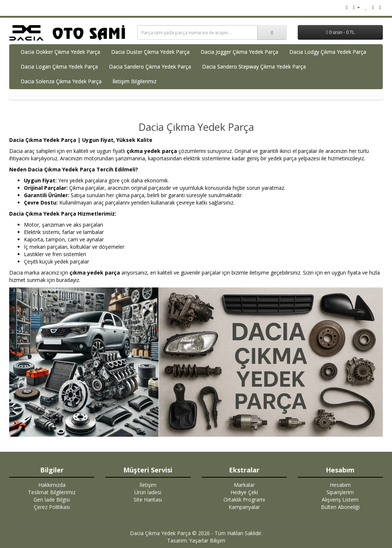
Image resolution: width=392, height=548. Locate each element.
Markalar (244, 485)
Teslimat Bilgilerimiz (52, 492)
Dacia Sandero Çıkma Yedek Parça (150, 67)
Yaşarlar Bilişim (207, 540)
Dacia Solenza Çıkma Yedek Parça (61, 81)
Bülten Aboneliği (340, 507)
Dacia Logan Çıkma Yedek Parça (59, 67)
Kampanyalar (244, 507)
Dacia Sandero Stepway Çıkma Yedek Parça (254, 67)
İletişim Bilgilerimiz (135, 81)
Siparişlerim (340, 492)
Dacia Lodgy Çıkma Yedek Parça (328, 52)
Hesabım (340, 485)
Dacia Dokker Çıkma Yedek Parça (60, 52)
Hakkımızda (52, 485)
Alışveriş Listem (340, 500)
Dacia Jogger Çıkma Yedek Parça (239, 52)
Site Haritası (148, 500)
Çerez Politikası (52, 507)
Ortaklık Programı (244, 500)
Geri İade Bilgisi (52, 500)
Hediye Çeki (244, 492)
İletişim (148, 485)
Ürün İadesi (148, 492)
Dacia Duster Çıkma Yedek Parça (150, 52)
